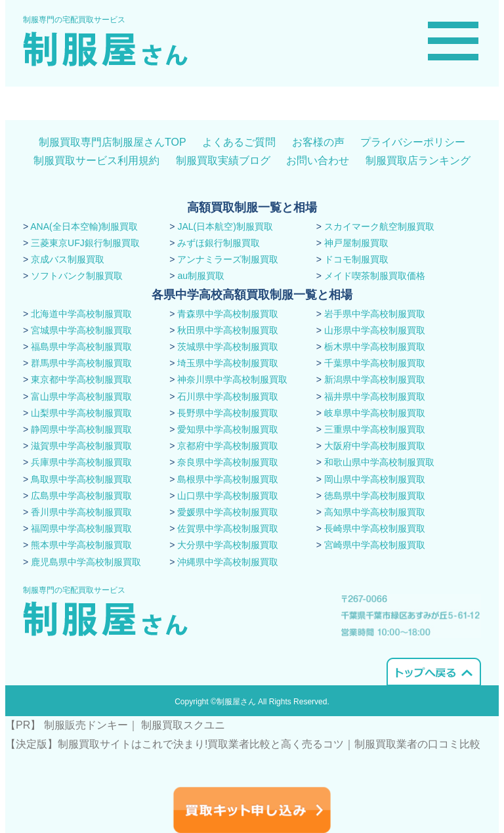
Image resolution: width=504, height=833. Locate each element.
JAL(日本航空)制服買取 (225, 226)
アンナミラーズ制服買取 (228, 259)
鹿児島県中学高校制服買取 (86, 562)
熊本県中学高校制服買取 (81, 545)
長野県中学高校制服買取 (228, 413)
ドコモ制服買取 (356, 259)
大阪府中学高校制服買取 (375, 446)
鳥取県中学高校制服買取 (81, 479)
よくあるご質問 (239, 142)
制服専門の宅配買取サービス (74, 20)
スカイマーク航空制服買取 (379, 226)
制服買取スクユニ (183, 725)
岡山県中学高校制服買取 (375, 479)
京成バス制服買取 (68, 259)
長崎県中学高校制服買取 (375, 528)
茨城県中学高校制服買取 (228, 347)
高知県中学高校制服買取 (375, 512)
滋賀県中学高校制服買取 (81, 446)
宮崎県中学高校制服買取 (375, 545)
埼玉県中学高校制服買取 (228, 363)
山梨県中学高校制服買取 (81, 413)
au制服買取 (201, 276)
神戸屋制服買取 (356, 243)
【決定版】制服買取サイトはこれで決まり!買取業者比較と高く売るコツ (175, 744)
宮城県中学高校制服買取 (81, 330)
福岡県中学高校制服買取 (81, 528)
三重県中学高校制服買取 (375, 429)
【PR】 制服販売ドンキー (67, 725)
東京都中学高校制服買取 (81, 379)
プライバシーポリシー (413, 142)
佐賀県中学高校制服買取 (228, 528)
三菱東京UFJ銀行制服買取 (85, 243)
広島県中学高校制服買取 (81, 496)
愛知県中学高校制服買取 (228, 429)
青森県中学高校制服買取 (228, 314)
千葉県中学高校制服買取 (375, 363)
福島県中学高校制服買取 (81, 347)
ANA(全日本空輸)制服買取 (84, 226)
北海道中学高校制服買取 (81, 314)
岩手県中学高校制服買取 (375, 314)
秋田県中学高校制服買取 (228, 330)
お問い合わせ (318, 160)
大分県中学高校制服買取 (228, 545)
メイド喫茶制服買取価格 (375, 276)
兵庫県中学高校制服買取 (81, 462)
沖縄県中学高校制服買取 (228, 562)
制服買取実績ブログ (223, 160)
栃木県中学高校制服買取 (375, 347)
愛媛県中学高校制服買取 (228, 512)
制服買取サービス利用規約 (96, 160)
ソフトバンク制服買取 (77, 276)
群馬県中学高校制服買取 (81, 363)
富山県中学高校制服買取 (81, 396)
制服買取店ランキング (418, 160)
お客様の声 (318, 142)
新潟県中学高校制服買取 (375, 379)
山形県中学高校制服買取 (375, 330)
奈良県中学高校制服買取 (228, 462)
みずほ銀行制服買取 (219, 243)
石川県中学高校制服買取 (228, 396)
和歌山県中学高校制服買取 (379, 462)
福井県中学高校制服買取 (375, 396)
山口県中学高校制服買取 (228, 496)
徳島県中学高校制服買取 (375, 496)
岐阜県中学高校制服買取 (375, 413)
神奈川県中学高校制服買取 (232, 379)
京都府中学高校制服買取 (228, 446)
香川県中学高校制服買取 (81, 512)
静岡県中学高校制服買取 (81, 429)
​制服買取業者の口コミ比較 (417, 744)
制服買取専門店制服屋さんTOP (113, 142)
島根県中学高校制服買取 (228, 479)
